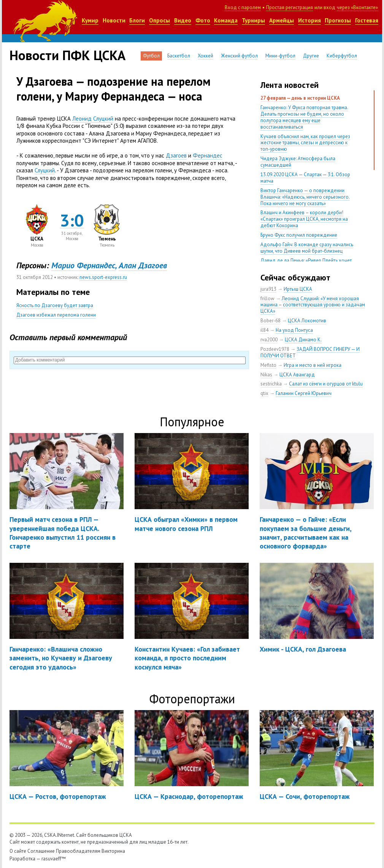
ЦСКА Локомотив (307, 321)
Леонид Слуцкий (93, 119)
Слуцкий (45, 170)
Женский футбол (239, 56)
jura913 (268, 289)
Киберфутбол (342, 56)
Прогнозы (338, 20)
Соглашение (41, 851)
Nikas (266, 375)
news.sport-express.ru (103, 277)
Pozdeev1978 (275, 349)
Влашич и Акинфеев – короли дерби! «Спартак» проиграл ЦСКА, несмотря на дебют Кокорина (304, 219)
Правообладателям (78, 851)
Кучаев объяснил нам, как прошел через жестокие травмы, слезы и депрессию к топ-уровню (305, 143)
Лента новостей (290, 85)
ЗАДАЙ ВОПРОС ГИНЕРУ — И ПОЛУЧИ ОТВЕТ (310, 352)
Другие (311, 56)
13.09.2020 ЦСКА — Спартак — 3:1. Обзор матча (305, 178)
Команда (226, 20)
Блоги (137, 20)
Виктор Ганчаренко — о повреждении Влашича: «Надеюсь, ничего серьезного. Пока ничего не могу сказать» (305, 197)
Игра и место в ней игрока (313, 365)
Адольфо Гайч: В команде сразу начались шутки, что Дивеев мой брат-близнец (307, 248)
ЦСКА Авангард (297, 375)
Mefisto (268, 365)
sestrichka (271, 384)
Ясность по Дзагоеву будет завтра (55, 305)
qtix (264, 393)
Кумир (90, 20)
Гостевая (367, 20)
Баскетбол (179, 56)
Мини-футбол (280, 56)
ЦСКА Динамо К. (303, 340)
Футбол (151, 56)
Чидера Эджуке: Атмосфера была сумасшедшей (298, 162)
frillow (267, 299)
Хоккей (205, 56)
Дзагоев (176, 155)
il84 (264, 330)
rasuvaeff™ (54, 859)
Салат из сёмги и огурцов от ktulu (326, 384)
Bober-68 (271, 321)
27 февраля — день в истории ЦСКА (300, 98)
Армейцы (282, 20)
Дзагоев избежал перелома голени (56, 315)
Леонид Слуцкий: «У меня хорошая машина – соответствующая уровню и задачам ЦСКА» (313, 305)
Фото (203, 20)
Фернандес (208, 155)
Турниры (253, 20)
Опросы (159, 20)
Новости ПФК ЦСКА (67, 55)
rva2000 (269, 340)
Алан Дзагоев (143, 265)
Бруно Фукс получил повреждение (299, 235)
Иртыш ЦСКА (298, 289)
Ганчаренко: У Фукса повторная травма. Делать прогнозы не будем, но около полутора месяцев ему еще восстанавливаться (304, 117)
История (309, 20)
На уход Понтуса (294, 330)
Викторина (113, 851)
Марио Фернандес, (84, 265)
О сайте (18, 851)
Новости (114, 20)
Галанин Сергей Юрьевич (304, 393)
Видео (183, 20)
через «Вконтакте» (357, 7)
